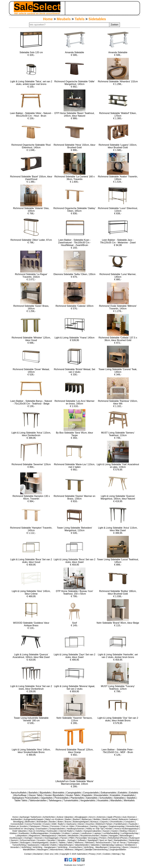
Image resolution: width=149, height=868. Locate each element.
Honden (109, 829)
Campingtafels (74, 793)
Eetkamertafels (109, 793)
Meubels (64, 19)
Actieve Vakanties (65, 817)
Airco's (92, 817)
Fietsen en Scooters (18, 826)
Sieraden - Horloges (66, 840)
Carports (104, 822)
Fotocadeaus (82, 826)
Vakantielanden (82, 845)
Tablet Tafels (21, 800)
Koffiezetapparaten (40, 833)
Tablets (62, 843)
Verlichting (26, 847)
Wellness (69, 850)
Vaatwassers (33, 845)
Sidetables (97, 19)
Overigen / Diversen (33, 838)
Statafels (131, 798)
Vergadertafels (88, 800)
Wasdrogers (43, 850)
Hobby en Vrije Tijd (95, 829)
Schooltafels (106, 798)
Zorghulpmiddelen (118, 850)
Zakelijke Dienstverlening (96, 850)
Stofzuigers (25, 843)
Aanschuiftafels (19, 793)
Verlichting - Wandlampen (96, 847)
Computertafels (91, 793)
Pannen (64, 838)
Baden (68, 819)
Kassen (106, 831)
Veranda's (15, 847)
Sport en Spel (106, 840)
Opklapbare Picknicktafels (26, 798)
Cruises (46, 824)
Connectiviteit (17, 824)
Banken (76, 819)
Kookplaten (55, 833)
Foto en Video (68, 826)
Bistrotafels (59, 793)
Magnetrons (35, 836)
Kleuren (132, 831)
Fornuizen (55, 826)
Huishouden (52, 831)
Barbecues (87, 819)
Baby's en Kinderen (54, 819)
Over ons (49, 854)
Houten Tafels (73, 795)
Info (57, 854)
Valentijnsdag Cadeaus (112, 845)
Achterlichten (49, 817)
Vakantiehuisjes (66, 845)
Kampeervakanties (92, 831)
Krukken (66, 833)
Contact (28, 854)
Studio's (53, 843)
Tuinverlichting (19, 845)
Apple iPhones (114, 817)
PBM (72, 838)
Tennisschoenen (103, 843)
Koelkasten (24, 833)
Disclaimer (38, 854)
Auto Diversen (129, 817)
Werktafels (129, 800)
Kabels (79, 831)
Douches (90, 824)
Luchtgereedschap (130, 833)
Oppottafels (47, 798)
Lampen (76, 833)
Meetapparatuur (49, 836)
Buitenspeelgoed (81, 822)
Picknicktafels (62, 798)
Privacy (92, 854)
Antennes (101, 817)
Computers (130, 822)
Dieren (81, 824)
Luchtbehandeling (111, 833)
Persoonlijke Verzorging (87, 838)
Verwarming (115, 847)
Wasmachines (57, 850)
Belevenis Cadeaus (128, 819)
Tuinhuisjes (133, 843)
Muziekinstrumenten (90, 836)
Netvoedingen (126, 836)
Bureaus (94, 822)
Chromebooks (116, 822)
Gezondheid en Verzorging (21, 829)
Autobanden (16, 819)
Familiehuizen (121, 824)
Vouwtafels (103, 800)
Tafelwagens (55, 800)
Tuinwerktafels (71, 800)
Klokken (13, 833)
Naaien (104, 836)
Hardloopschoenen (75, 829)
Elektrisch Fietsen (104, 824)
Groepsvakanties (57, 829)
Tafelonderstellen (38, 800)
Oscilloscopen (16, 838)
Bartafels (33, 793)
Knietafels (115, 795)
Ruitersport (134, 838)
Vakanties (95, 845)
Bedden (97, 819)
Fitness (45, 826)
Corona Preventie (33, 824)
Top (123, 854)
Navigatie (113, 836)
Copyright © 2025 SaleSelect (74, 854)
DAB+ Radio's (58, 824)
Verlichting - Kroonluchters (70, 847)
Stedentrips (134, 840)
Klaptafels (87, 795)
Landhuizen (86, 833)
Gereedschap (132, 826)
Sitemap (116, 854)
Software (82, 840)
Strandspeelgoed (40, 843)
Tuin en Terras (119, 843)
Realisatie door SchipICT (74, 865)
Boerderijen (42, 822)
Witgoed (79, 850)
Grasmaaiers (42, 829)
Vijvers (125, 847)
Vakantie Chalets (49, 845)
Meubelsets (73, 836)
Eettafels (123, 793)
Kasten (115, 831)
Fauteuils (133, 824)
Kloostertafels (101, 795)
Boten (60, 822)
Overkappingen (52, 838)
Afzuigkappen (81, 817)
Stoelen (15, 843)
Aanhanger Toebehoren (30, 817)
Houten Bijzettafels (55, 795)
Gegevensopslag (117, 826)
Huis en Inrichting (37, 831)
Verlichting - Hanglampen (44, 847)
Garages (103, 826)
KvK (99, 854)
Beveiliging (18, 822)
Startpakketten (120, 840)
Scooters (41, 840)
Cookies (107, 854)
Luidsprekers (21, 836)
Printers (103, 838)
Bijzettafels (46, 793)
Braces (68, 822)
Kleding (123, 831)
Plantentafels (78, 798)
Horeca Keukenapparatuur (127, 829)
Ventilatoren (130, 845)
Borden (53, 822)
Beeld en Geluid (110, 819)
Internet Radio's (66, 831)
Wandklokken (29, 850)
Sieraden (51, 840)
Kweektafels (129, 795)
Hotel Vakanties (19, 831)
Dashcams (71, 824)
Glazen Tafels (36, 795)
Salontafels (92, 798)
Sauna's (14, 840)
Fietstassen (35, 826)
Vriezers (134, 847)
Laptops (97, 833)
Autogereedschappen (34, 819)
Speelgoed (93, 840)
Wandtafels (116, 800)
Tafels (80, 19)
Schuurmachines (28, 840)
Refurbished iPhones (118, 838)
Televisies (89, 843)
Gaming (94, 826)
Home (48, 19)
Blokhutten (30, 822)
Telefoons (79, 843)
